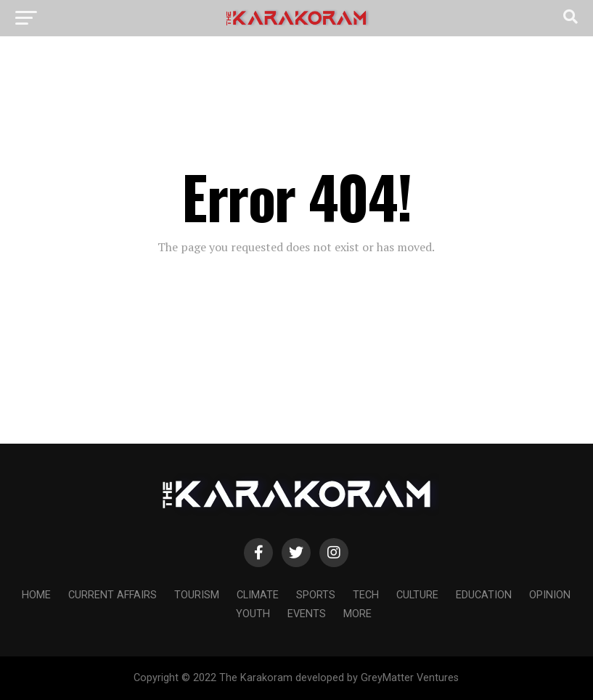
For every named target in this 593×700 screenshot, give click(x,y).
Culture (417, 595)
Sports (316, 595)
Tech (366, 595)
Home (36, 595)
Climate (258, 595)
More (357, 614)
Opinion (550, 595)
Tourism (197, 595)
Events (307, 614)
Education (484, 595)
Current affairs (113, 595)
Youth (253, 614)
